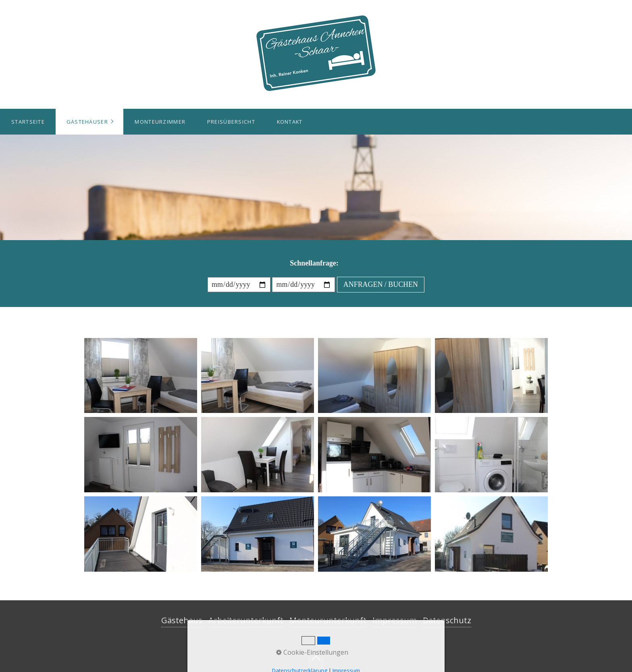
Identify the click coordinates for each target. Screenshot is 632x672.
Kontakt (290, 122)
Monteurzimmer (160, 122)
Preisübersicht (231, 122)
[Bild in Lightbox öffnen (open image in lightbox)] (141, 376)
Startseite (28, 122)
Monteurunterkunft (328, 620)
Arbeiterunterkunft (246, 620)
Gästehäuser (87, 122)
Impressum (395, 620)
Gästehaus (182, 620)
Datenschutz (447, 620)
